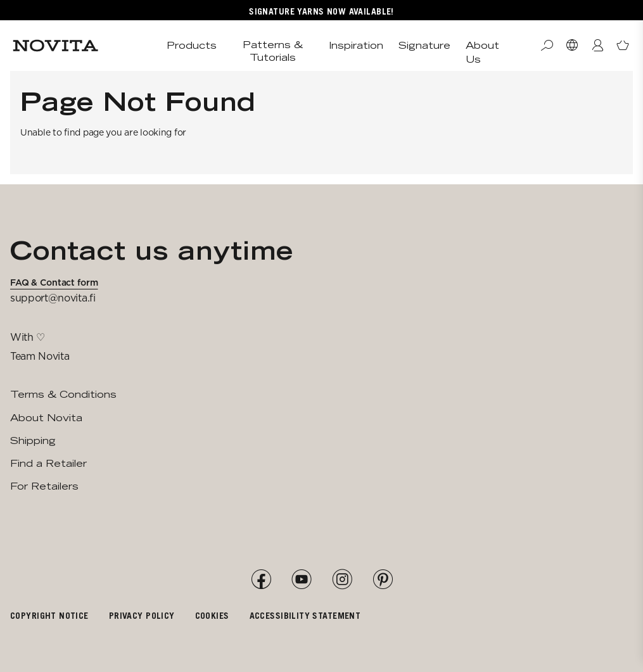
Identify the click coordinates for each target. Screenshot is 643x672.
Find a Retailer (48, 463)
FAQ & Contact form (54, 282)
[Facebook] (261, 580)
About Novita (46, 418)
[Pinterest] (383, 580)
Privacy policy (142, 615)
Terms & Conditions (63, 394)
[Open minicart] (623, 46)
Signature (424, 45)
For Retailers (44, 486)
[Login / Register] (597, 46)
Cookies (212, 615)
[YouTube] (302, 580)
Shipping (33, 441)
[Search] (547, 46)
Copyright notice (49, 615)
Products (192, 45)
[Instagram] (342, 580)
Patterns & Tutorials (273, 51)
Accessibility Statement (305, 615)
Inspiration (356, 45)
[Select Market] (572, 46)
